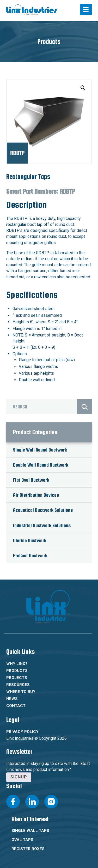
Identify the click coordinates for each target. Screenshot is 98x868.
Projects (17, 678)
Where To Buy (21, 692)
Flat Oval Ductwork (31, 480)
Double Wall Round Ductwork (41, 465)
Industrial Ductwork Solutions (42, 525)
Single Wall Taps (30, 831)
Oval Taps (22, 840)
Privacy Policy (22, 732)
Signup (19, 777)
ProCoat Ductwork (30, 556)
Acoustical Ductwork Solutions (43, 510)
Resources (18, 685)
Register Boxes (28, 849)
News (12, 699)
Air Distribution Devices (36, 495)
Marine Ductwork (30, 540)
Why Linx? (17, 664)
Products (17, 671)
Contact (16, 706)
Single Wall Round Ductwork (40, 450)
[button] (83, 88)
